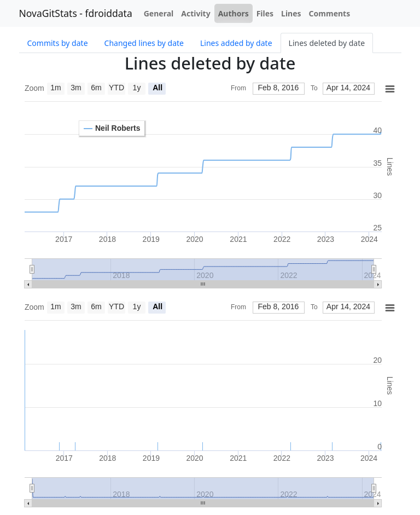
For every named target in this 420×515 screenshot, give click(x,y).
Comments (330, 13)
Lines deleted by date (327, 43)
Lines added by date (236, 43)
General (159, 13)
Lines (291, 13)
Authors (234, 13)
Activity (196, 13)
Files (265, 13)
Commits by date (58, 43)
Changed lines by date (144, 43)
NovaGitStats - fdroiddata (76, 13)
